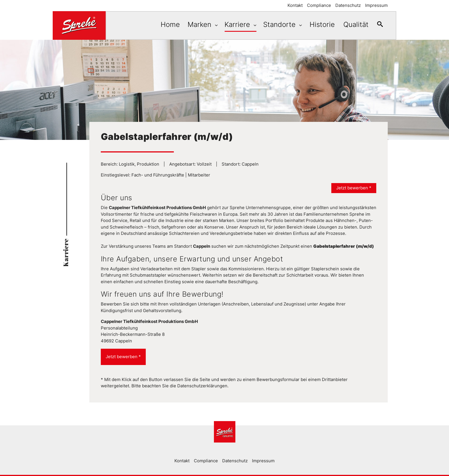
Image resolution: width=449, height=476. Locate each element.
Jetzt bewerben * (354, 188)
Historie (318, 24)
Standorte (276, 24)
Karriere (234, 24)
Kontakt (295, 5)
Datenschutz (348, 5)
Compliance (319, 5)
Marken (196, 24)
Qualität (353, 24)
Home (165, 24)
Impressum (376, 5)
